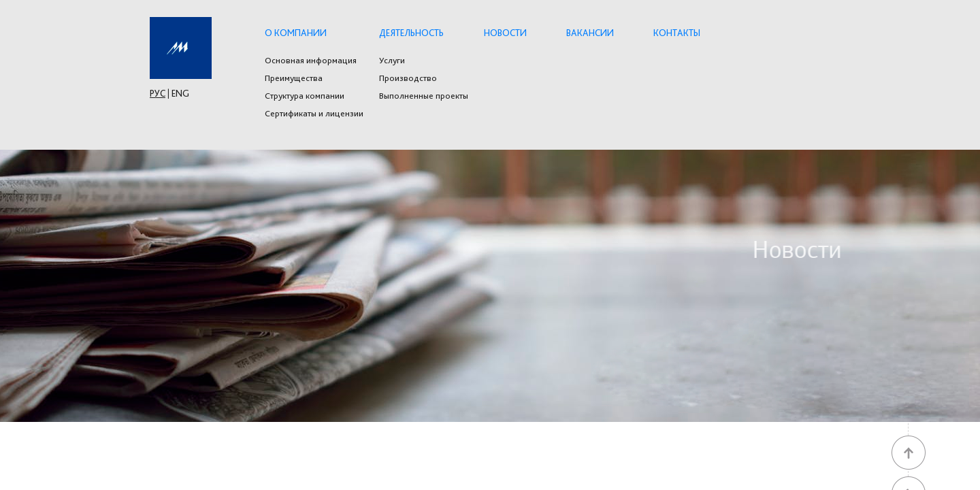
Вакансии (590, 33)
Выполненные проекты (424, 96)
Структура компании (305, 96)
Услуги (392, 61)
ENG (180, 93)
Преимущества (294, 78)
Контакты (677, 33)
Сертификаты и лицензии (314, 114)
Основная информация (311, 61)
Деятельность (411, 33)
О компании (296, 33)
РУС (158, 93)
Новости (505, 33)
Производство (408, 78)
